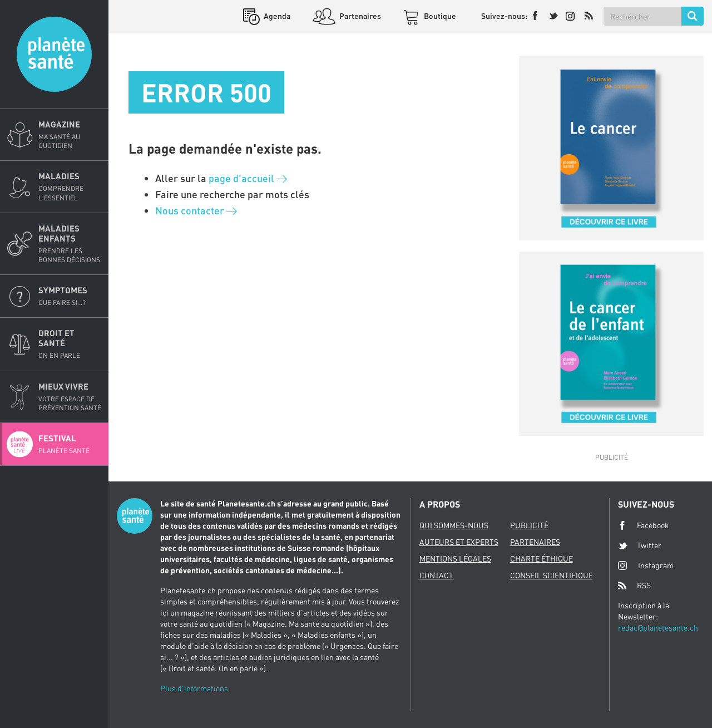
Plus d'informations (194, 688)
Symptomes (70, 296)
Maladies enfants (70, 244)
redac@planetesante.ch (658, 628)
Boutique (439, 16)
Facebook (644, 525)
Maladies (70, 186)
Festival (70, 444)
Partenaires (359, 16)
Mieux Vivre (70, 397)
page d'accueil (248, 178)
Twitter (640, 545)
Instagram (646, 565)
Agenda (276, 16)
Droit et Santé (70, 344)
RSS (634, 586)
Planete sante (54, 54)
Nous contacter (196, 210)
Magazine (70, 135)
